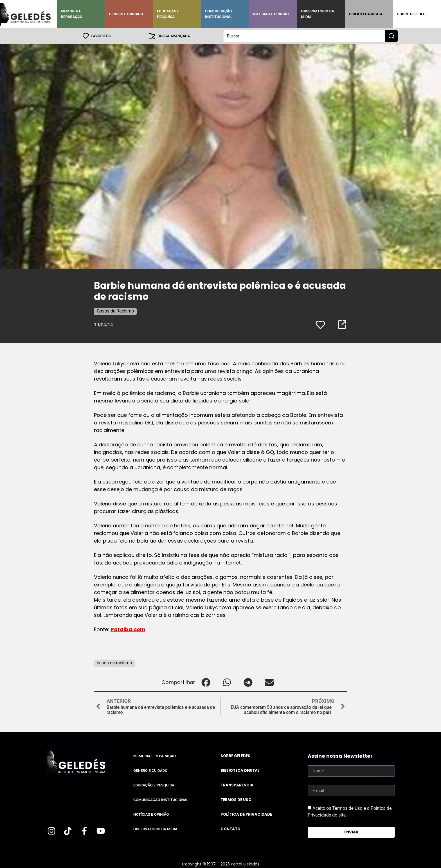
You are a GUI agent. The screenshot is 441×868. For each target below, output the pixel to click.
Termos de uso (236, 800)
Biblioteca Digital (367, 14)
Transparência (237, 785)
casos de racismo (114, 663)
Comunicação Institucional (219, 14)
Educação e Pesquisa (168, 14)
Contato (230, 829)
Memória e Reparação (72, 14)
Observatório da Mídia (318, 14)
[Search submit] (391, 36)
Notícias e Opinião (271, 14)
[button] (206, 682)
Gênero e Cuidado (126, 14)
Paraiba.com (128, 629)
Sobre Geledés (411, 14)
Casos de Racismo (115, 311)
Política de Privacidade (246, 814)
